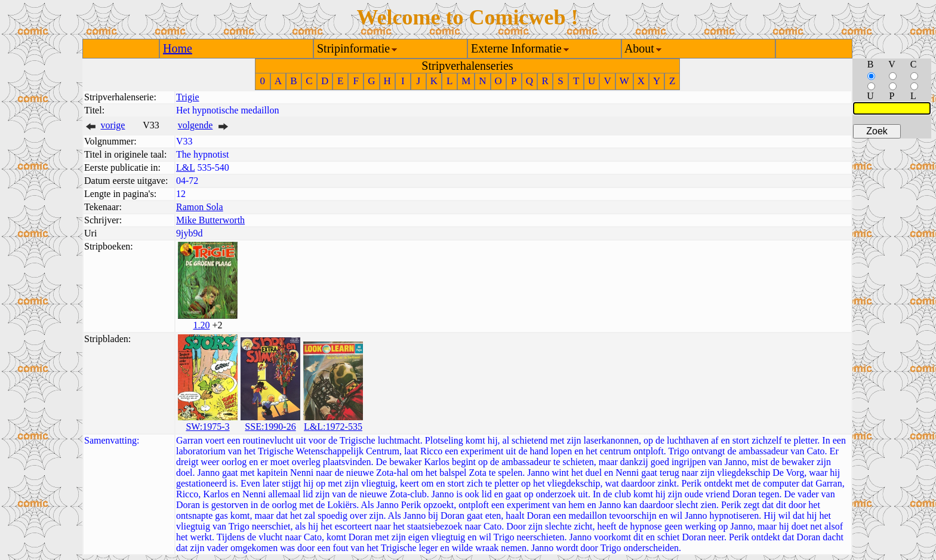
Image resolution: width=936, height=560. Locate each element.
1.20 (201, 325)
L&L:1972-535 (333, 427)
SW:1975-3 (207, 427)
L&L (185, 167)
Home (178, 48)
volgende (195, 125)
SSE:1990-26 (270, 427)
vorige (113, 125)
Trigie (188, 97)
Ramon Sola (200, 207)
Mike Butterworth (210, 220)
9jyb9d (189, 233)
